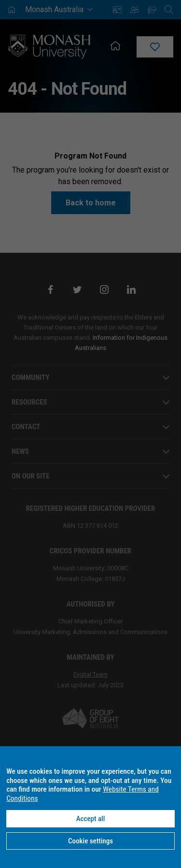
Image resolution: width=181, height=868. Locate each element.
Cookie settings (90, 841)
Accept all (91, 819)
